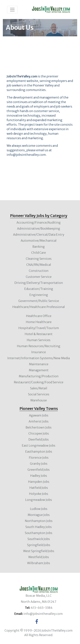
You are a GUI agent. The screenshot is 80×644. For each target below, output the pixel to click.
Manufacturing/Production (39, 376)
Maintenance (39, 364)
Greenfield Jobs (39, 470)
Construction (39, 271)
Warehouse (39, 400)
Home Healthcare (39, 322)
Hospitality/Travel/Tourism (39, 328)
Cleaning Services (39, 259)
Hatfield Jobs (39, 488)
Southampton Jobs (39, 533)
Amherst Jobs (39, 421)
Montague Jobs (39, 515)
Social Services (39, 394)
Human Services (39, 340)
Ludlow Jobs (39, 509)
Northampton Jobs (39, 521)
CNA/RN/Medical (39, 265)
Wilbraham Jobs (39, 563)
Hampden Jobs (39, 482)
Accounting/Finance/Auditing (39, 222)
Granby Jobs (39, 464)
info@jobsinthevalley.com (26, 155)
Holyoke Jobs (39, 494)
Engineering (39, 295)
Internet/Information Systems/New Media (39, 358)
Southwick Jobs (39, 539)
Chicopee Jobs (39, 433)
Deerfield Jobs (39, 439)
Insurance (39, 352)
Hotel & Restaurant (39, 334)
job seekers (15, 85)
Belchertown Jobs (39, 427)
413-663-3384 (42, 608)
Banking (39, 247)
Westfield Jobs (39, 557)
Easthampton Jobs (39, 451)
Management (39, 370)
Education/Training (39, 289)
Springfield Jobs (39, 545)
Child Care (39, 253)
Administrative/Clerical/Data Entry (39, 235)
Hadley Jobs (39, 476)
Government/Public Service (39, 301)
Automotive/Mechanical (39, 241)
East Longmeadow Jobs (39, 445)
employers (59, 81)
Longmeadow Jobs (39, 500)
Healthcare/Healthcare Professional (39, 307)
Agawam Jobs (39, 415)
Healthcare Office (39, 316)
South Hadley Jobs (39, 527)
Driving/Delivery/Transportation (39, 283)
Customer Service (39, 277)
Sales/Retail (39, 388)
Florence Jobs (39, 458)
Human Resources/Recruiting (39, 346)
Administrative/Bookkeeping (39, 228)
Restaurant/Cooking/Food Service (39, 382)
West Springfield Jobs (39, 551)
